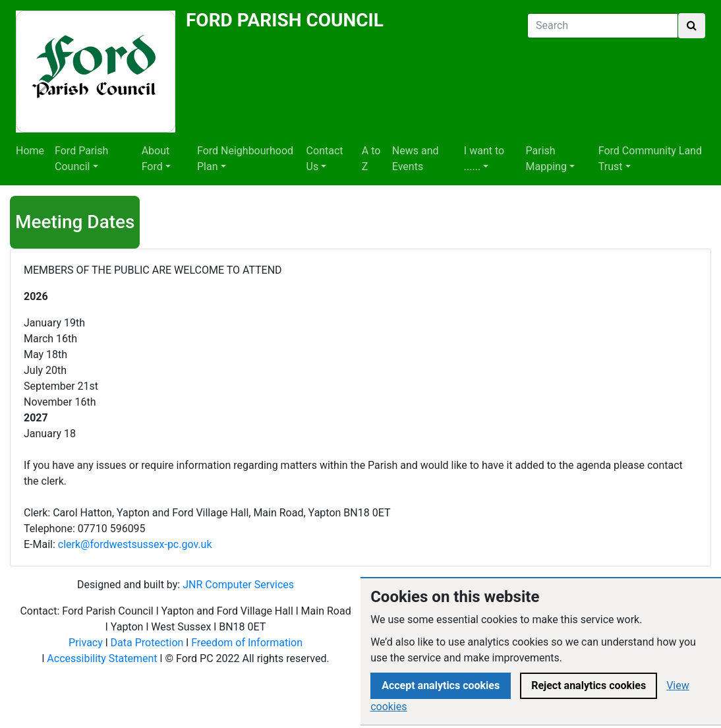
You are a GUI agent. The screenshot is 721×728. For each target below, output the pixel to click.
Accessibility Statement (102, 658)
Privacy (86, 643)
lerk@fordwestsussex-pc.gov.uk (137, 544)
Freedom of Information (247, 643)
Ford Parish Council (81, 159)
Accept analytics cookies (441, 685)
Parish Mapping (546, 159)
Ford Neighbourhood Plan (245, 159)
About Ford (156, 159)
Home (30, 151)
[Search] (603, 26)
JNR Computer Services (238, 585)
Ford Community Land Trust (650, 159)
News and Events (416, 159)
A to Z (371, 159)
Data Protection (147, 643)
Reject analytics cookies (589, 685)
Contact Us (325, 159)
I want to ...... (484, 159)
